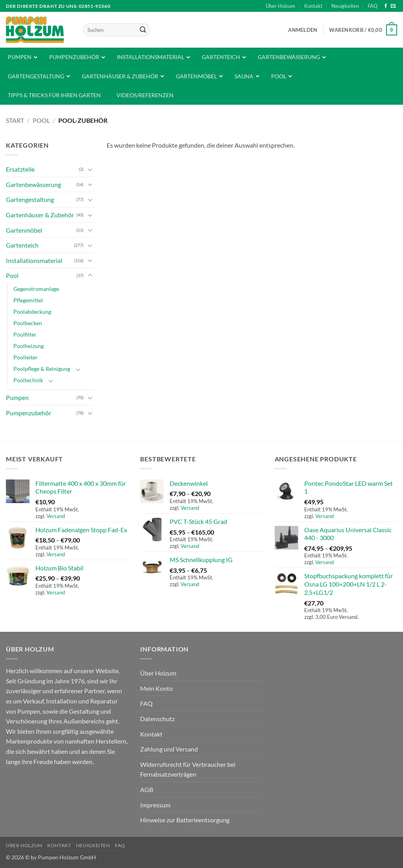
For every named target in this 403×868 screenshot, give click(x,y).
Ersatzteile (20, 169)
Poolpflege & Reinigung (42, 369)
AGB (147, 789)
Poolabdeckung (32, 312)
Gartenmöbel (24, 230)
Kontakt (313, 6)
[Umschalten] (90, 169)
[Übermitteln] (143, 30)
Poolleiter (26, 357)
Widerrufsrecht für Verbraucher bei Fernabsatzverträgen (188, 769)
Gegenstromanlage (36, 289)
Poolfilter (25, 334)
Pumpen (17, 397)
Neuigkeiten (345, 6)
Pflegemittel (28, 300)
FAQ (372, 6)
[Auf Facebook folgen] (386, 6)
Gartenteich (22, 245)
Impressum (155, 805)
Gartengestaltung (30, 199)
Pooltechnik (28, 380)
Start (15, 120)
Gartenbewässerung (33, 184)
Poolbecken (28, 323)
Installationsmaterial (34, 260)
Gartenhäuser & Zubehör (40, 215)
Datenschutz (157, 719)
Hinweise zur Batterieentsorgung (185, 820)
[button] (303, 30)
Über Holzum (280, 6)
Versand (56, 516)
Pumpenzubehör (29, 413)
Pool (41, 120)
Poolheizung (29, 346)
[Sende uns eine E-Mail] (393, 6)
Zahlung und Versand (169, 749)
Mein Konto (156, 688)
